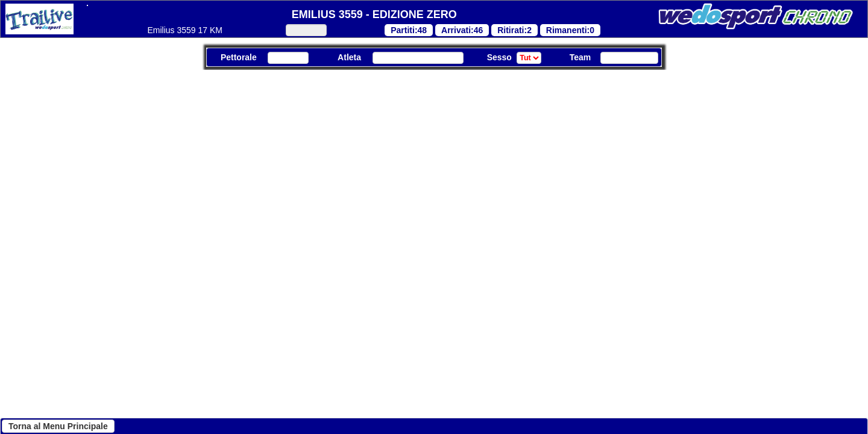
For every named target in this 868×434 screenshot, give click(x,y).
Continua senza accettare (143, 407)
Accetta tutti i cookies (429, 407)
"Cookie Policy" (321, 265)
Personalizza (318, 407)
